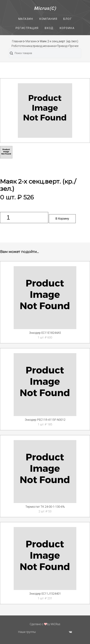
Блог (67, 19)
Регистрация (27, 28)
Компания (48, 19)
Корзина (67, 28)
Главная (17, 41)
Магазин (26, 19)
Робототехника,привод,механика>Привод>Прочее (45, 46)
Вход (49, 28)
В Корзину (62, 219)
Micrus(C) (45, 8)
